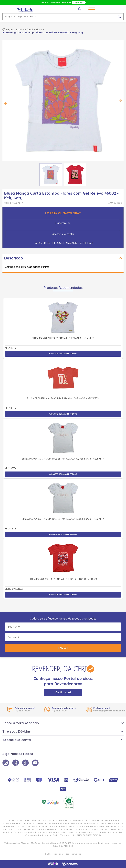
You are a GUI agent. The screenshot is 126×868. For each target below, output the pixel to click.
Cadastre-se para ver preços (63, 354)
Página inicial (14, 30)
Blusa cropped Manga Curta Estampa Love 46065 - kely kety (63, 399)
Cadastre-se (63, 223)
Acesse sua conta (63, 234)
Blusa (39, 30)
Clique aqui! (79, 2)
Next (120, 100)
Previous (6, 104)
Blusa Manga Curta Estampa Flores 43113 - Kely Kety (63, 338)
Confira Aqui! (63, 692)
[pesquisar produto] (119, 17)
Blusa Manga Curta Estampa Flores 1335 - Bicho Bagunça (63, 579)
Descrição (14, 258)
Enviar (63, 648)
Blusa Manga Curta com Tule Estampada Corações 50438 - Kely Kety (63, 459)
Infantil (29, 30)
